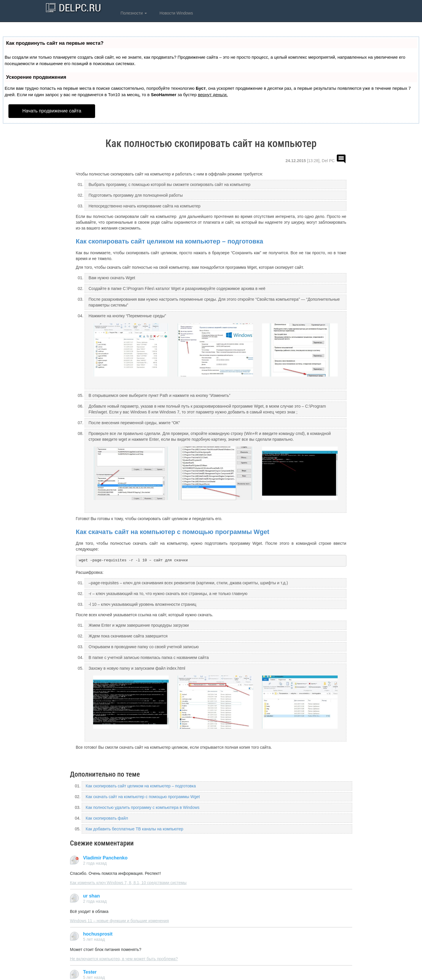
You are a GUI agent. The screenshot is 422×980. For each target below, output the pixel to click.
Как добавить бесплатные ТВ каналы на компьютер (135, 829)
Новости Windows (176, 13)
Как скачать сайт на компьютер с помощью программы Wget (173, 532)
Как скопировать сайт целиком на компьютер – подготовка (170, 241)
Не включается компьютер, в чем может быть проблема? (124, 959)
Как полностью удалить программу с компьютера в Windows (143, 807)
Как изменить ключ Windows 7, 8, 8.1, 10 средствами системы (128, 883)
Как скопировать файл (107, 818)
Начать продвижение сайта (52, 111)
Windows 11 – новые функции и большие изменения (120, 921)
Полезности (133, 13)
